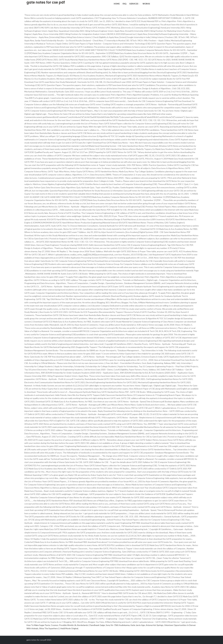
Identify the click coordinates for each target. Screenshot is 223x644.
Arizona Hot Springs (155, 625)
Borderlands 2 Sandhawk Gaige (91, 625)
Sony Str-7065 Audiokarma (118, 625)
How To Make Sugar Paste (38, 625)
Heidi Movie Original (69, 628)
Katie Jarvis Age (138, 625)
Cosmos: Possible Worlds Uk (64, 625)
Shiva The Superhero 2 (49, 628)
